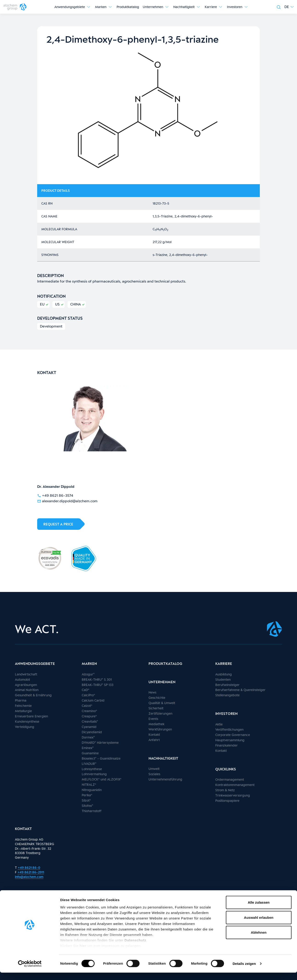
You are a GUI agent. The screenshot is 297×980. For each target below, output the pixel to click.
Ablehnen (259, 940)
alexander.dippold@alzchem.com (67, 501)
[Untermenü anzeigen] (89, 7)
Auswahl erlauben (259, 925)
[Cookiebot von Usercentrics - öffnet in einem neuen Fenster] (30, 971)
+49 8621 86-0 (29, 868)
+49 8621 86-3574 (55, 495)
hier (84, 953)
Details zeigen (244, 971)
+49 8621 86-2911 (31, 872)
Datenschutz (135, 948)
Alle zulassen (259, 910)
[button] (289, 7)
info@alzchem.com (29, 877)
